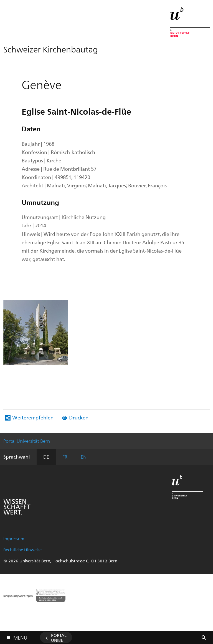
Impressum (14, 539)
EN (84, 457)
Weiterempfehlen (33, 417)
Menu (20, 636)
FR (65, 457)
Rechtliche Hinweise (22, 550)
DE (46, 457)
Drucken (79, 417)
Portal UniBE (59, 638)
